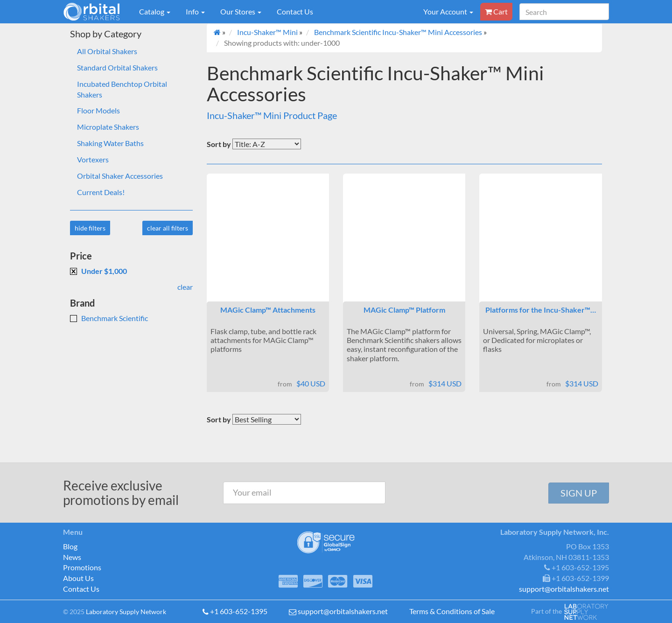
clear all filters (168, 228)
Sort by (219, 144)
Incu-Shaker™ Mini (267, 32)
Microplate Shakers (108, 127)
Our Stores (241, 11)
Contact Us (295, 11)
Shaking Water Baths (110, 143)
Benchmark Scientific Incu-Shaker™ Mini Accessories (398, 32)
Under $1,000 (98, 271)
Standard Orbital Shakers (117, 67)
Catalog (155, 11)
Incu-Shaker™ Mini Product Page (272, 115)
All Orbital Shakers (107, 51)
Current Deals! (101, 192)
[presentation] (468, 493)
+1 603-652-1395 (239, 611)
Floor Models (98, 110)
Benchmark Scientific (109, 318)
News (72, 557)
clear (185, 287)
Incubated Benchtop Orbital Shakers (122, 89)
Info (195, 11)
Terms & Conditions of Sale (452, 611)
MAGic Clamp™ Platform (404, 310)
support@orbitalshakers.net (343, 611)
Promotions (82, 567)
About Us (78, 578)
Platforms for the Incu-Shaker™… (541, 310)
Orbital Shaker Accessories (120, 176)
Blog (70, 546)
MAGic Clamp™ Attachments (268, 310)
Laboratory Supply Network (126, 612)
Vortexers (93, 159)
